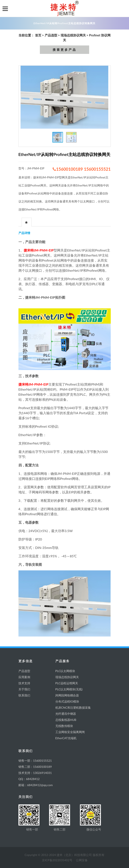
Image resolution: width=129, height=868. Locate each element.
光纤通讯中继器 (66, 714)
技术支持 (24, 683)
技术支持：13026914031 (35, 773)
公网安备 (82, 860)
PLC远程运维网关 (67, 683)
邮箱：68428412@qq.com (36, 785)
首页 (38, 35)
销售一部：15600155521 (35, 761)
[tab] (27, 222)
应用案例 (24, 677)
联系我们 (24, 695)
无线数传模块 (64, 726)
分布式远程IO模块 (67, 701)
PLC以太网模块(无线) (69, 689)
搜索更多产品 (65, 50)
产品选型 (51, 35)
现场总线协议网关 (73, 35)
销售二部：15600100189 (35, 767)
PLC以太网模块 (65, 671)
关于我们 (24, 689)
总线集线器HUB (66, 720)
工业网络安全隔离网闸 (70, 732)
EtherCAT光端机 (66, 738)
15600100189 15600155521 (82, 169)
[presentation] (27, 222)
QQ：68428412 (29, 779)
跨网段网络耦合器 (67, 695)
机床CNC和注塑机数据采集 (73, 708)
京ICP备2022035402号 (57, 860)
